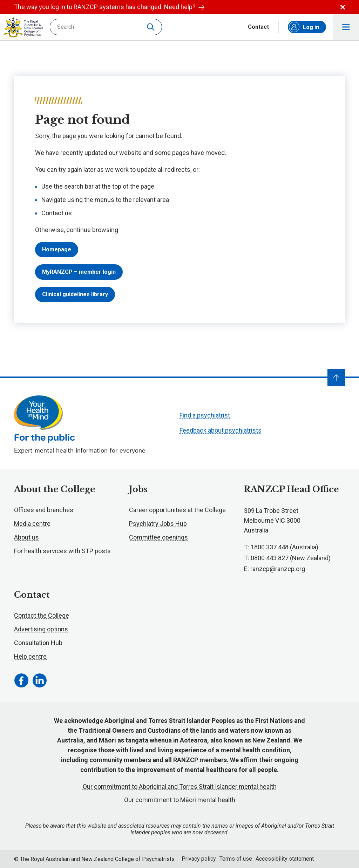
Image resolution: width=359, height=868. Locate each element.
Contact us (57, 213)
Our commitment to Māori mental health (180, 800)
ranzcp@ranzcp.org (278, 569)
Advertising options (41, 629)
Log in (304, 27)
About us (26, 537)
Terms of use (236, 859)
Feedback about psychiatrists (221, 430)
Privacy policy (199, 859)
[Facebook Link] (21, 680)
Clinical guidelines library (75, 294)
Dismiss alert (343, 7)
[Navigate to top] (336, 378)
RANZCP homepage (23, 27)
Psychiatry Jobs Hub (158, 524)
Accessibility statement (285, 859)
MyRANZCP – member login (79, 272)
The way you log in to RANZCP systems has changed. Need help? (109, 7)
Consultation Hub (38, 643)
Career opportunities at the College (177, 510)
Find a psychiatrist (205, 415)
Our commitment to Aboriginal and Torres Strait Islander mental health (180, 786)
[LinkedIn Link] (40, 680)
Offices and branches (44, 510)
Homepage (57, 249)
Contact (258, 27)
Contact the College (42, 615)
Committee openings (158, 537)
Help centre (30, 656)
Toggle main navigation (346, 27)
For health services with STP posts (62, 551)
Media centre (32, 524)
